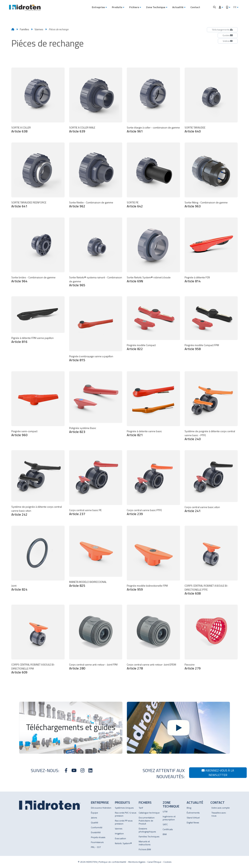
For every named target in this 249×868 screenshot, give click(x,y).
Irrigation (119, 833)
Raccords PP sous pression (124, 822)
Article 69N (135, 281)
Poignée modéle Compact (141, 345)
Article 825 (77, 586)
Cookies (167, 862)
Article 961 (135, 131)
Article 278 (135, 668)
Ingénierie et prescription (169, 818)
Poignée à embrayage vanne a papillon (91, 356)
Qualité (95, 822)
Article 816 (19, 342)
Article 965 (77, 285)
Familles (24, 29)
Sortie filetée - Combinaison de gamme (91, 202)
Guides (228, 35)
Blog (189, 808)
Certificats (168, 829)
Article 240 (193, 439)
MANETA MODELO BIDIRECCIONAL (88, 582)
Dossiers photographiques (147, 830)
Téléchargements (222, 30)
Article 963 (193, 206)
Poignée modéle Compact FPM (202, 345)
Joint (14, 586)
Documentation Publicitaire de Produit (147, 821)
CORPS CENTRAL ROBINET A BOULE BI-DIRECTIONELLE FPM (33, 666)
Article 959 (135, 589)
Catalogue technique (149, 813)
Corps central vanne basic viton (202, 507)
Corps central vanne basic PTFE (144, 510)
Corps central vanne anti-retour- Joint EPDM (151, 664)
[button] (99, 7)
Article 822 (135, 349)
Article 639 (77, 131)
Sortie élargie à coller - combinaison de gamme (153, 127)
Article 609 (19, 672)
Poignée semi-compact (24, 431)
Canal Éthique (154, 862)
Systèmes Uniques (124, 808)
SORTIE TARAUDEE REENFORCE (29, 202)
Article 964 (19, 281)
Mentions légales (137, 862)
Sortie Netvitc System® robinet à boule (149, 277)
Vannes (39, 29)
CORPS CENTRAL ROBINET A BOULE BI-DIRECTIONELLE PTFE (206, 588)
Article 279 (193, 668)
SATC (165, 824)
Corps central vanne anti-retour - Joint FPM (93, 664)
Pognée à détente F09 (197, 277)
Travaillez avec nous (219, 814)
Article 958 (193, 349)
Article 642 (135, 206)
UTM (165, 812)
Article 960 (19, 435)
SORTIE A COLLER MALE (82, 127)
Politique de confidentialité (112, 862)
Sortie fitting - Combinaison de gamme (206, 202)
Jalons (94, 818)
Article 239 (135, 514)
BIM (165, 834)
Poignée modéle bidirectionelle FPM (147, 586)
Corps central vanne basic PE (85, 510)
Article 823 (77, 432)
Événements (193, 813)
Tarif (141, 808)
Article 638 (19, 131)
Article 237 (77, 514)
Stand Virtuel (193, 818)
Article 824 (19, 589)
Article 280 (77, 668)
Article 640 (193, 131)
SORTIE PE (133, 202)
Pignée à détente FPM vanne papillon (32, 338)
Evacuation (120, 838)
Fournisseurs (97, 842)
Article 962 (77, 206)
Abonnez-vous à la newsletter (218, 773)
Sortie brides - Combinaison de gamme (33, 277)
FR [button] (235, 7)
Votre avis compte (221, 808)
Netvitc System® (123, 843)
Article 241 (193, 511)
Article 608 (193, 593)
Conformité (97, 827)
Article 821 (135, 435)
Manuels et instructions (145, 843)
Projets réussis (98, 837)
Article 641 (19, 206)
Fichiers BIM (145, 849)
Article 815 (77, 360)
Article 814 (193, 281)
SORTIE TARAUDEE (195, 127)
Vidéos (228, 41)
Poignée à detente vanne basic (144, 431)
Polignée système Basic (83, 428)
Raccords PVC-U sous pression (126, 814)
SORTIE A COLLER (21, 127)
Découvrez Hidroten (101, 808)
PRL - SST (96, 847)
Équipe (94, 813)
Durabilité (96, 832)
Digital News (193, 822)
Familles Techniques (149, 836)
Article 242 (19, 514)
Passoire (190, 664)
